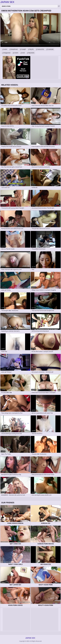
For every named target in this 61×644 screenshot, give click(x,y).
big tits (32, 49)
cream (16, 53)
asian (6, 49)
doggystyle (7, 53)
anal (23, 53)
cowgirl (24, 49)
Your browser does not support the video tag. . (30, 30)
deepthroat (14, 49)
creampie (51, 49)
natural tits (41, 49)
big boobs (31, 53)
